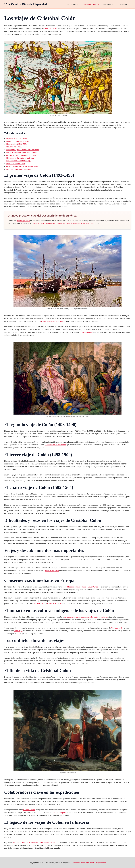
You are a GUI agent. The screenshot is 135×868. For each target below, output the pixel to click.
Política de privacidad (98, 863)
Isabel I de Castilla (50, 29)
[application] (82, 4)
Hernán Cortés (88, 223)
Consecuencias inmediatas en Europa (21, 155)
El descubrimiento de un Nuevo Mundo (83, 587)
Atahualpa (18, 631)
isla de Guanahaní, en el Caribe (53, 321)
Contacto (77, 863)
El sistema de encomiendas (55, 445)
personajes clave (23, 221)
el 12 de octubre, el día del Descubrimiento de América (35, 843)
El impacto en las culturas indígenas (20, 158)
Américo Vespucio (52, 571)
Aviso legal (85, 863)
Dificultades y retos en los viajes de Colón (23, 150)
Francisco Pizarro (54, 603)
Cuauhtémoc (50, 223)
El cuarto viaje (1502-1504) (17, 147)
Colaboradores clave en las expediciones (22, 166)
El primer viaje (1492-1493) (17, 138)
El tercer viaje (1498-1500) (16, 144)
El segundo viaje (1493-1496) (18, 141)
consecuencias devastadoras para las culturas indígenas (86, 617)
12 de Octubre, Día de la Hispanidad (25, 4)
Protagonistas (76, 4)
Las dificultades (87, 332)
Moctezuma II (76, 223)
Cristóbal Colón (38, 223)
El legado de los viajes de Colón (19, 169)
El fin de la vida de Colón (16, 164)
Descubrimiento (93, 4)
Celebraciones (111, 4)
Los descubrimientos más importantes (22, 152)
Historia (125, 4)
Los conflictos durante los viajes (19, 161)
